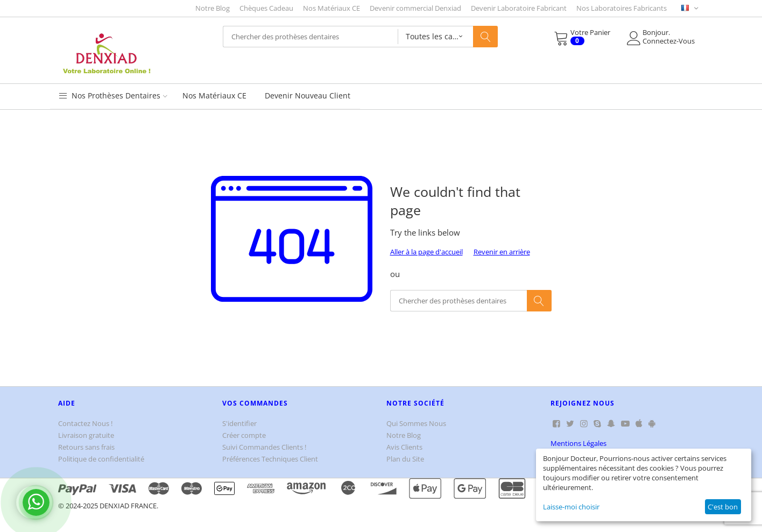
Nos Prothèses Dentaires (113, 95)
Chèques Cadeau (266, 8)
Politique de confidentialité (101, 459)
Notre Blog (213, 8)
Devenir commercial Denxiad (415, 8)
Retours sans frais (86, 447)
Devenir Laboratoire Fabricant (519, 8)
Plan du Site (405, 459)
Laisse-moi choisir (571, 507)
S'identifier (239, 423)
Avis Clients (404, 447)
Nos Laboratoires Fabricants (622, 8)
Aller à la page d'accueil (426, 252)
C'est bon (723, 507)
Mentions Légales (578, 443)
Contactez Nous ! (85, 423)
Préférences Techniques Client (270, 459)
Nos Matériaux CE (331, 8)
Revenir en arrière (502, 252)
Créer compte (244, 435)
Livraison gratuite (86, 435)
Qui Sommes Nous (416, 423)
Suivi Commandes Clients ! (264, 447)
